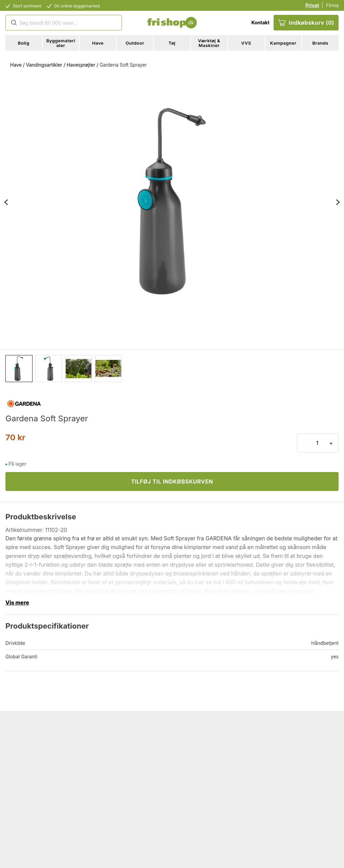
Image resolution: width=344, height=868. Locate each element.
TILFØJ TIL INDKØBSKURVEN (172, 482)
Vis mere (17, 603)
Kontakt (260, 22)
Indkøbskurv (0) (306, 23)
